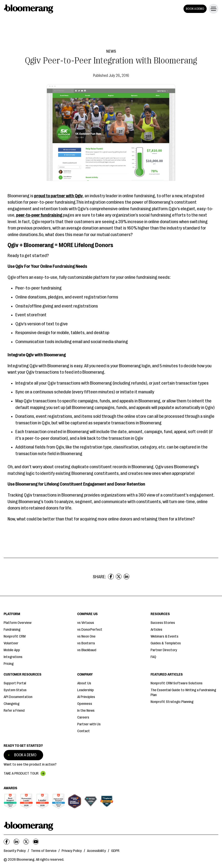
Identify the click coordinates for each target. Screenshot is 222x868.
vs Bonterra (86, 643)
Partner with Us (89, 724)
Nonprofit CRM (15, 636)
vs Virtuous (86, 623)
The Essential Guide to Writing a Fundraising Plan (183, 693)
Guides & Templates (166, 643)
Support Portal (15, 683)
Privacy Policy (72, 851)
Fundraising (12, 630)
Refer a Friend (14, 711)
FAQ (153, 657)
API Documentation (18, 697)
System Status (15, 690)
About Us (84, 683)
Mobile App (12, 650)
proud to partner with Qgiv (58, 196)
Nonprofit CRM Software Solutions (177, 683)
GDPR (115, 851)
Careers (83, 717)
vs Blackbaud (87, 650)
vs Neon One (86, 636)
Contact (84, 731)
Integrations (13, 657)
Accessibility (97, 851)
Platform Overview (18, 623)
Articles (156, 630)
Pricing (9, 664)
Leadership (86, 690)
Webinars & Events (164, 636)
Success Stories (163, 623)
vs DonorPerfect (90, 630)
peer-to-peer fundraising (39, 215)
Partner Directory (164, 650)
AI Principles (86, 697)
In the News (86, 711)
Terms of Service (44, 851)
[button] (212, 9)
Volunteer (11, 643)
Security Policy (15, 851)
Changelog (12, 704)
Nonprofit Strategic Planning (172, 702)
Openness (85, 704)
